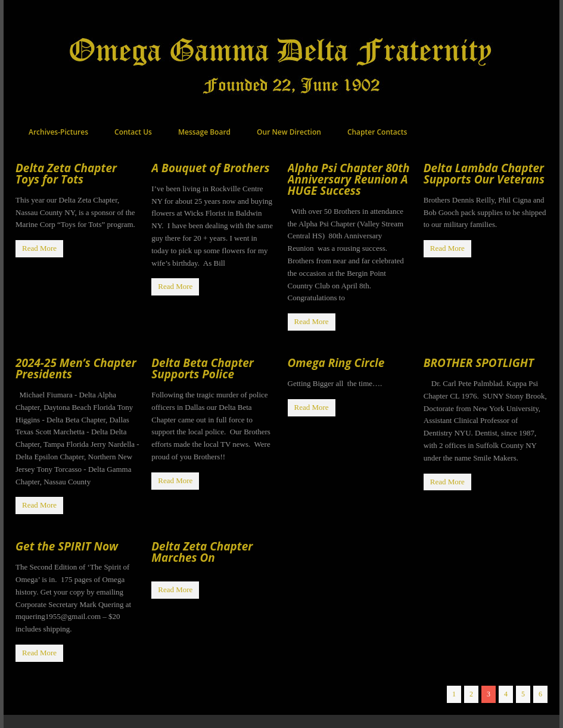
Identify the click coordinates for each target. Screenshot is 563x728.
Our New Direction (289, 132)
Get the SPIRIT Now (67, 546)
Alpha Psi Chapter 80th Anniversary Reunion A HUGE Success (349, 179)
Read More (39, 248)
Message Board (204, 132)
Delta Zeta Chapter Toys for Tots (66, 174)
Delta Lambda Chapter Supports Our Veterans (484, 174)
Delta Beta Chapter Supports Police (203, 368)
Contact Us (133, 132)
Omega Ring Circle (336, 363)
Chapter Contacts (377, 132)
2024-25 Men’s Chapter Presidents (76, 368)
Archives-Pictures (58, 132)
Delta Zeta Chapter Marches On (202, 552)
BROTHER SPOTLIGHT (479, 363)
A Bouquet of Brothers (210, 168)
